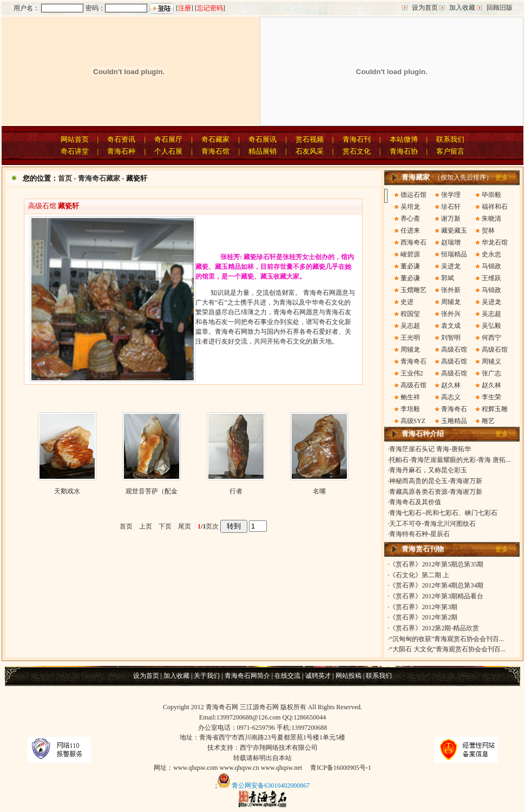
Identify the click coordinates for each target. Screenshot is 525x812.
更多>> (506, 177)
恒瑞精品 (454, 254)
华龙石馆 (495, 242)
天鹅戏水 (67, 491)
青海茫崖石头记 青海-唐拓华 (430, 449)
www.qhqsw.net (281, 768)
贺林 (488, 230)
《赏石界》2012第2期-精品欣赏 (434, 628)
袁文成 (451, 326)
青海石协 (404, 151)
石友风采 (310, 151)
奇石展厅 (168, 139)
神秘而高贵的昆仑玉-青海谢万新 (436, 481)
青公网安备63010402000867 (271, 785)
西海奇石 (414, 242)
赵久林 (451, 385)
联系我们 (450, 139)
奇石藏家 (215, 139)
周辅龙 (451, 302)
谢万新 (451, 219)
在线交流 (287, 676)
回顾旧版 (500, 8)
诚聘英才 (318, 676)
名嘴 (319, 491)
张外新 (451, 290)
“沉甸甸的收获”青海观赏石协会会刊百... (447, 639)
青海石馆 (215, 151)
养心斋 (410, 219)
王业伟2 (412, 373)
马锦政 (491, 266)
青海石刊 (357, 139)
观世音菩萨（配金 (152, 491)
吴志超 (491, 314)
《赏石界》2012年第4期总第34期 (436, 585)
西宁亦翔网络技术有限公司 (279, 748)
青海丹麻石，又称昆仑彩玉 (428, 470)
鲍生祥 (410, 397)
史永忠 (491, 254)
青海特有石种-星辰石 (419, 534)
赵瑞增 (451, 242)
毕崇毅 (491, 195)
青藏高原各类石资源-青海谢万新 (436, 492)
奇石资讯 (121, 139)
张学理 (451, 195)
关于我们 (207, 676)
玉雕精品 (454, 421)
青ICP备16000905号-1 (341, 768)
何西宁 (491, 338)
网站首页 (75, 139)
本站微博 (404, 139)
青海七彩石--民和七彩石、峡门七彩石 (443, 513)
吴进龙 (451, 266)
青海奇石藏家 (99, 178)
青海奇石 (414, 361)
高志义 (451, 397)
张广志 (491, 373)
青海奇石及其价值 (415, 502)
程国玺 (410, 314)
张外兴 (451, 314)
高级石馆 (454, 349)
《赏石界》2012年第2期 (423, 617)
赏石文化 (357, 151)
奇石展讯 (262, 139)
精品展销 (262, 151)
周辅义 (491, 361)
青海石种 (121, 151)
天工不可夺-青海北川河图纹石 (432, 524)
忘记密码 (210, 8)
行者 (236, 491)
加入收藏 (462, 8)
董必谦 (410, 266)
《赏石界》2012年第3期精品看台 (436, 596)
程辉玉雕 (495, 409)
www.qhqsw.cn (239, 768)
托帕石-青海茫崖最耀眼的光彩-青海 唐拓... (450, 460)
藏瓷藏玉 (454, 230)
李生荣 (491, 397)
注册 (185, 8)
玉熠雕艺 (414, 290)
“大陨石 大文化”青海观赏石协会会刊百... (447, 649)
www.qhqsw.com (195, 768)
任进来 (410, 230)
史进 (407, 302)
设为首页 (425, 8)
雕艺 (488, 421)
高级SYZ (413, 421)
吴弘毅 (491, 326)
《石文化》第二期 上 (419, 575)
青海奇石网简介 (247, 676)
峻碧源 (410, 254)
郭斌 (448, 278)
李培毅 (410, 409)
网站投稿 (349, 676)
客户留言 (450, 151)
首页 (65, 178)
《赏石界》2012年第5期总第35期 (436, 564)
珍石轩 (451, 207)
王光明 (410, 338)
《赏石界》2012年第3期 (423, 607)
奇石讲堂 (75, 151)
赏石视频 (310, 139)
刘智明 (451, 338)
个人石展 (168, 151)
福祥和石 (495, 207)
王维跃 (491, 278)
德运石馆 (414, 195)
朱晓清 (491, 219)
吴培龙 (410, 207)
